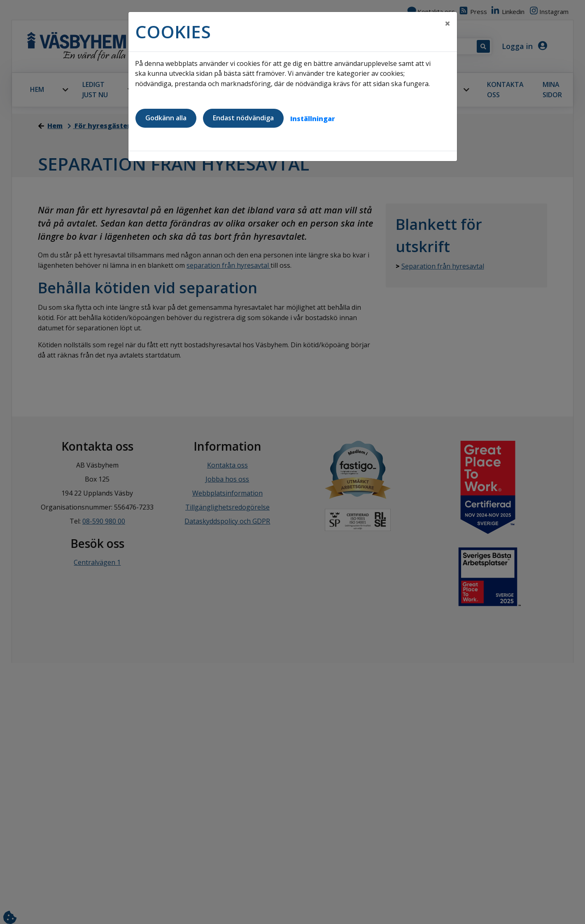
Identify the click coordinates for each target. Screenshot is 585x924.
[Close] (447, 23)
